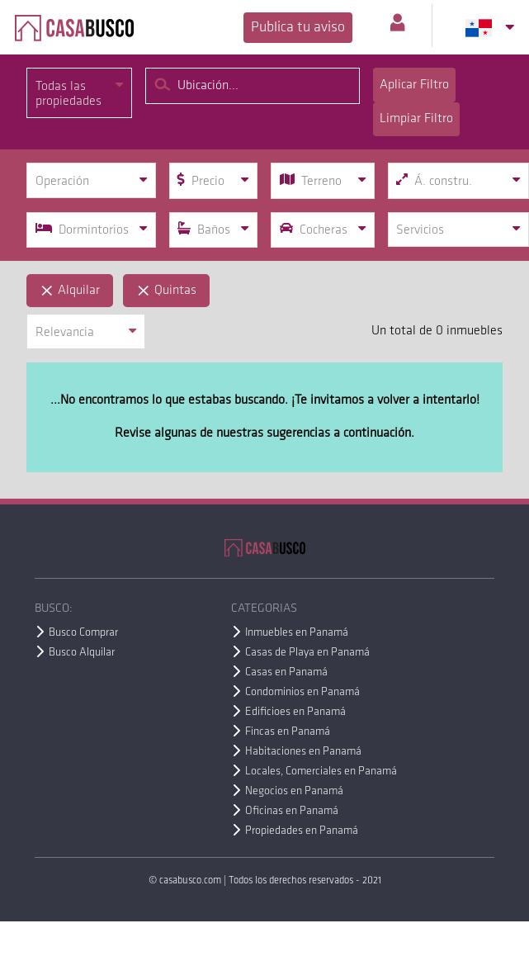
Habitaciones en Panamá (303, 752)
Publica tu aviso (298, 28)
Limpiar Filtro (416, 119)
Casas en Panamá (286, 672)
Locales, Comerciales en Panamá (321, 772)
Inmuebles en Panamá (297, 633)
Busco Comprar (83, 633)
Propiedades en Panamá (302, 831)
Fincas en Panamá (288, 732)
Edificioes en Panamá (295, 712)
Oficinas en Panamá (292, 811)
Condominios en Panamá (302, 692)
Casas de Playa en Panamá (307, 653)
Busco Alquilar (82, 653)
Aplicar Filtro (414, 85)
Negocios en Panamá (294, 791)
